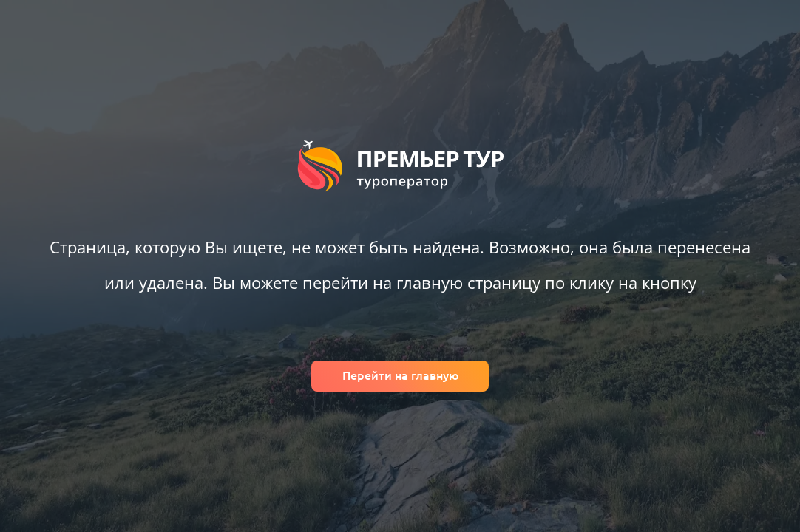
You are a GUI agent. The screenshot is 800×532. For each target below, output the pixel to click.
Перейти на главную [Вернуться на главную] (400, 375)
